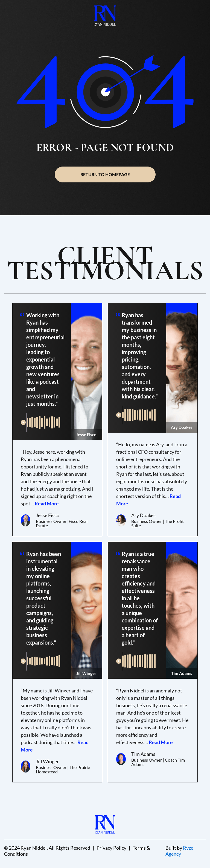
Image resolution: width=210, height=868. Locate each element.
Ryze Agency (179, 851)
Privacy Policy (111, 848)
